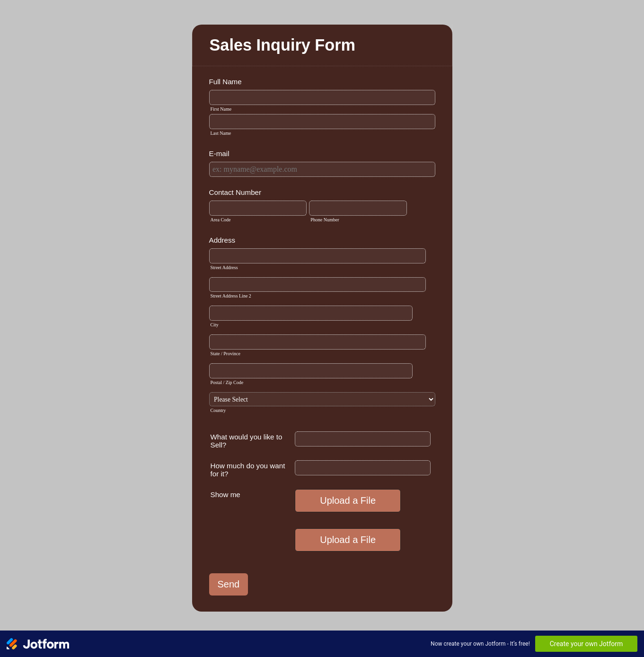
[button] (349, 501)
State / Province (225, 354)
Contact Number (235, 192)
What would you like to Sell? (247, 441)
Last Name (221, 133)
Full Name (225, 82)
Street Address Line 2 (231, 296)
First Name (221, 109)
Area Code (221, 220)
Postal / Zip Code (227, 382)
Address (222, 240)
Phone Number (325, 220)
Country (218, 410)
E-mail (219, 153)
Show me (225, 495)
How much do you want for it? (248, 470)
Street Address (224, 267)
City (215, 325)
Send (229, 584)
